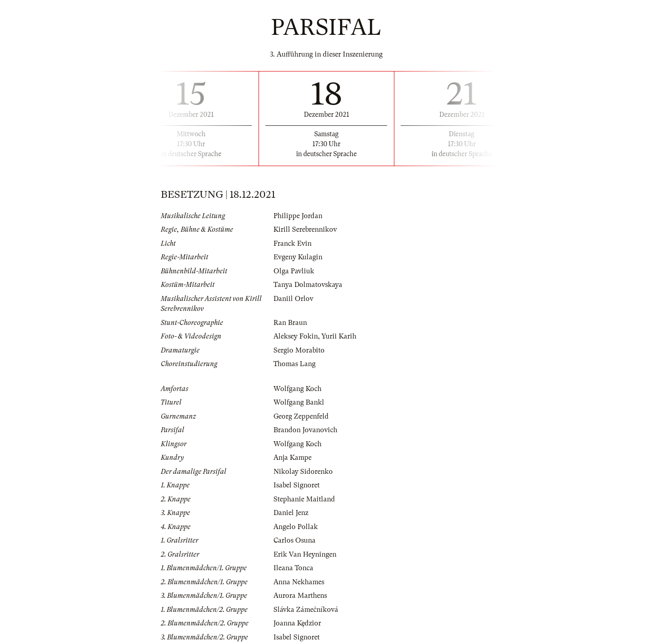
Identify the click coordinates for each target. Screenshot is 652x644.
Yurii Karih (339, 336)
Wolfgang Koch (297, 389)
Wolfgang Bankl (299, 402)
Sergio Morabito (299, 350)
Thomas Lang (295, 364)
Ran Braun (290, 323)
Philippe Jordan (298, 216)
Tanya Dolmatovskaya (308, 285)
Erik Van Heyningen (305, 554)
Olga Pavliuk (294, 271)
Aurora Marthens (300, 596)
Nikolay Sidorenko (303, 472)
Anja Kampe (292, 458)
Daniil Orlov (293, 299)
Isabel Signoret (297, 485)
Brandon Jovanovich (305, 430)
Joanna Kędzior (297, 623)
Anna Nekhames (299, 582)
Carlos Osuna (295, 540)
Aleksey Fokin (296, 336)
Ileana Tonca (293, 568)
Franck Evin (292, 243)
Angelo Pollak (296, 527)
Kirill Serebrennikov (305, 229)
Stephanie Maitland (304, 499)
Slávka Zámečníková (306, 610)
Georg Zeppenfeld (301, 416)
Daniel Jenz (291, 513)
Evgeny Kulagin (298, 257)
